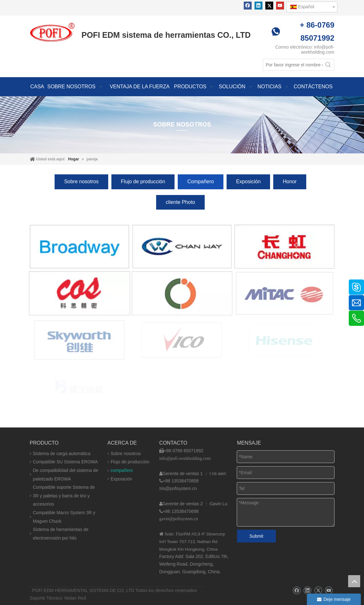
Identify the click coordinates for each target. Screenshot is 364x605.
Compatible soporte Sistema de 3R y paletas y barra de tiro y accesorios (64, 496)
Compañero (201, 181)
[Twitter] (269, 6)
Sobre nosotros (81, 181)
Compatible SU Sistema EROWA (66, 462)
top (354, 581)
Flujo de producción (143, 181)
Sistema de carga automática (62, 454)
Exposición (248, 181)
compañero (122, 470)
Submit (256, 536)
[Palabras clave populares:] (328, 65)
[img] (182, 125)
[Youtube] (280, 6)
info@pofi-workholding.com (318, 50)
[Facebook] (248, 6)
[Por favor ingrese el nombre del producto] (293, 65)
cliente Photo (180, 202)
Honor (290, 181)
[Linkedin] (258, 6)
